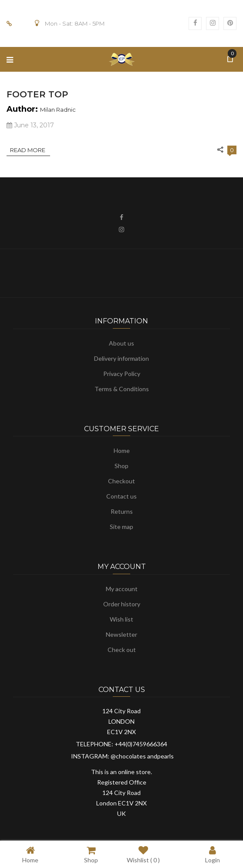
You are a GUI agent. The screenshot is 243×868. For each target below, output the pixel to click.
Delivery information (121, 358)
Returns (122, 511)
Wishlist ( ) (143, 854)
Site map (121, 527)
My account (122, 589)
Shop (121, 466)
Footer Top (37, 94)
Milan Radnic (58, 110)
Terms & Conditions (122, 389)
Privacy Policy (122, 374)
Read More (28, 150)
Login (213, 854)
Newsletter (121, 634)
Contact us (121, 496)
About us (121, 343)
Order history (122, 604)
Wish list (121, 619)
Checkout (121, 481)
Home (122, 451)
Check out (122, 650)
